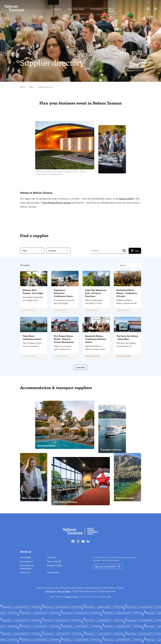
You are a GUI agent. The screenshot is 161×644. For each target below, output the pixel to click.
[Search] (148, 9)
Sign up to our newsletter (107, 567)
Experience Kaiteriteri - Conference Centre (63, 293)
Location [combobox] (58, 251)
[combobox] (130, 265)
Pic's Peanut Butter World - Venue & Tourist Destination (64, 339)
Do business (96, 9)
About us (26, 552)
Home (23, 87)
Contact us (25, 573)
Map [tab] (135, 251)
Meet (111, 9)
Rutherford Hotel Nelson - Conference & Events (127, 293)
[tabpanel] (80, 316)
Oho (110, 597)
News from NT (54, 561)
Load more (80, 367)
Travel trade (53, 573)
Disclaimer (51, 591)
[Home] (12, 9)
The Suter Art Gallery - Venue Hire (127, 338)
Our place (52, 557)
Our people (25, 557)
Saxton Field (126, 199)
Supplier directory (45, 87)
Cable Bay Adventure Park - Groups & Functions (96, 293)
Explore (57, 9)
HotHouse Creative (72, 597)
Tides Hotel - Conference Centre (32, 338)
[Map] (155, 9)
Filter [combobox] (32, 251)
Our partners (26, 561)
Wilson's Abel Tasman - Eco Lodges (33, 292)
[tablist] (135, 251)
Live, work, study (76, 9)
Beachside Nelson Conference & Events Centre (96, 339)
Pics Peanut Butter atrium (57, 203)
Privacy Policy (64, 591)
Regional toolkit (55, 565)
